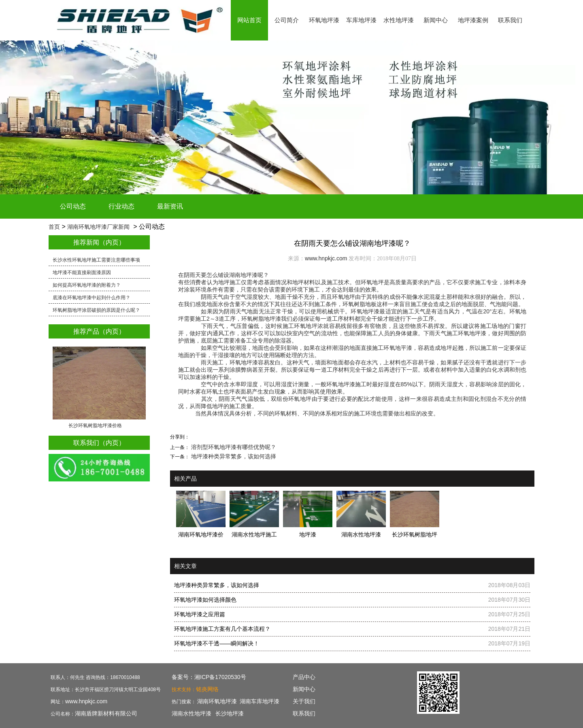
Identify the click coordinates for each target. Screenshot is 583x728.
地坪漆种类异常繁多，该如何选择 (233, 456)
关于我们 (304, 701)
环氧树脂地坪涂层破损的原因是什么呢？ (96, 310)
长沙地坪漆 (230, 713)
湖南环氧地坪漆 (217, 701)
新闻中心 (436, 20)
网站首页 (249, 20)
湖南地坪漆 (243, 275)
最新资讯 (170, 206)
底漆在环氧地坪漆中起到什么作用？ (91, 298)
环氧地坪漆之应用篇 (200, 614)
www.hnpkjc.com (326, 258)
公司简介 (287, 20)
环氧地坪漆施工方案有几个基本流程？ (222, 629)
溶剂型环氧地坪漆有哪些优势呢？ (233, 447)
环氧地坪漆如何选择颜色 (205, 600)
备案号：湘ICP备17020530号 (209, 677)
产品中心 (304, 677)
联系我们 (510, 20)
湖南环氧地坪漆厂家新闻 (98, 227)
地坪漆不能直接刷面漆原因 (82, 272)
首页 (54, 227)
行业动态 (121, 206)
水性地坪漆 (399, 20)
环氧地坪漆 (324, 20)
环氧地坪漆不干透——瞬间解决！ (217, 643)
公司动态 (73, 206)
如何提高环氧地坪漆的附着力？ (87, 285)
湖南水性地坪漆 (191, 713)
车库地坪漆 (361, 20)
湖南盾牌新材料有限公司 (106, 713)
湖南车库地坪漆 (260, 701)
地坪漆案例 (473, 20)
